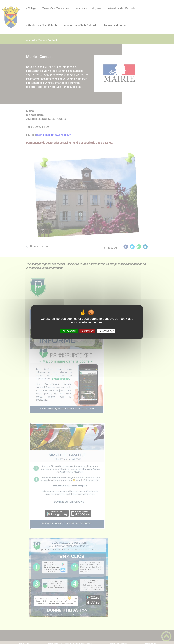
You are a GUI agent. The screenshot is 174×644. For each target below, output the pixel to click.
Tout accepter (69, 331)
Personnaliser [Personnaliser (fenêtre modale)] (106, 331)
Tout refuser (87, 331)
